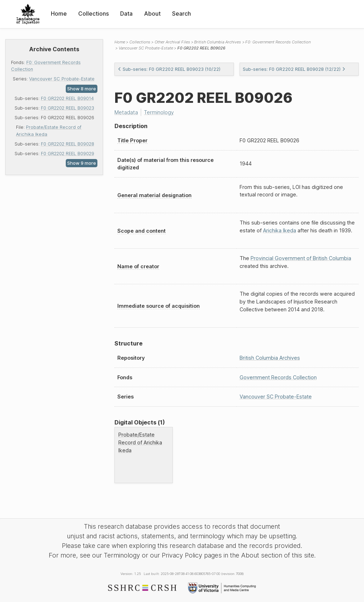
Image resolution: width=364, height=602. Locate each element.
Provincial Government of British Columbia (301, 258)
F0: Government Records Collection (278, 42)
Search (181, 14)
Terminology (159, 112)
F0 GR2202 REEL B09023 (68, 108)
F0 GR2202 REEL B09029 (68, 154)
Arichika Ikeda (280, 230)
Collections (93, 14)
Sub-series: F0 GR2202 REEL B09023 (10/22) (169, 69)
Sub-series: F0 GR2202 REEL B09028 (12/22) (294, 69)
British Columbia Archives (218, 42)
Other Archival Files (172, 42)
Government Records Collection (278, 377)
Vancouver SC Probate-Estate (62, 79)
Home (59, 14)
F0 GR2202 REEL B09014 (67, 98)
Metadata (126, 112)
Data (126, 14)
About (152, 14)
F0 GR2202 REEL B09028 (68, 144)
